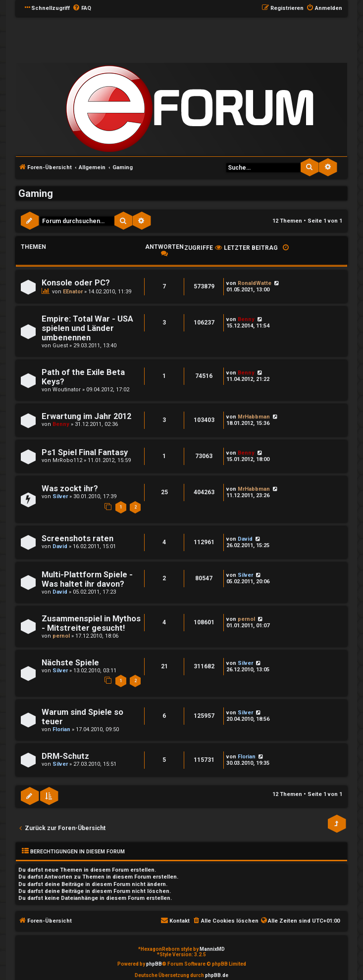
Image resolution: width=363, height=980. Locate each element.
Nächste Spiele (70, 663)
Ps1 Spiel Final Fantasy (85, 452)
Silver (60, 496)
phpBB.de (217, 975)
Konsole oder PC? (76, 283)
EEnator (73, 292)
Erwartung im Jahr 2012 (86, 416)
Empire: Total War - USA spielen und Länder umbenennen (87, 328)
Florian (61, 729)
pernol (61, 636)
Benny (246, 319)
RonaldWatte (255, 283)
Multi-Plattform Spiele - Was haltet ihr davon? (87, 579)
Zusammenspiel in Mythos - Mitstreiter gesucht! (91, 623)
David (60, 546)
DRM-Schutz (65, 756)
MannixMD (212, 949)
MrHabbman (254, 417)
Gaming (36, 193)
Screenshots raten (78, 538)
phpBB (154, 964)
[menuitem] (82, 8)
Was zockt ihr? (70, 489)
